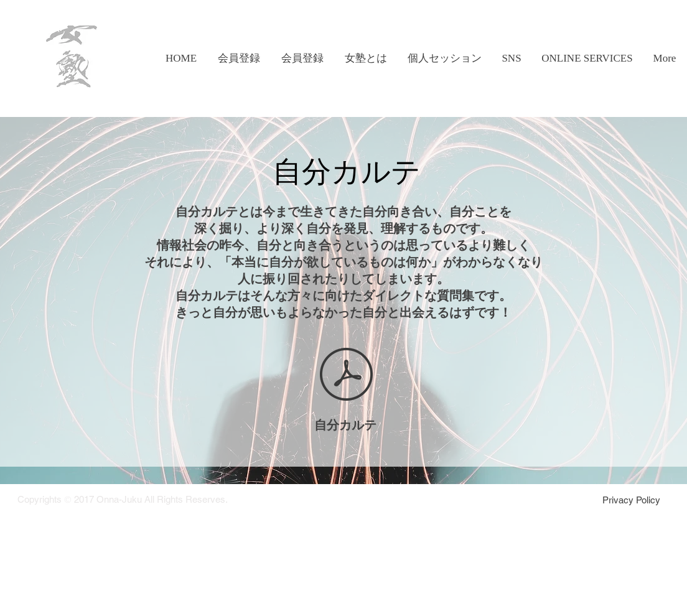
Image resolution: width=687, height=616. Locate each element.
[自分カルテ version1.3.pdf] (346, 376)
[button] (366, 58)
